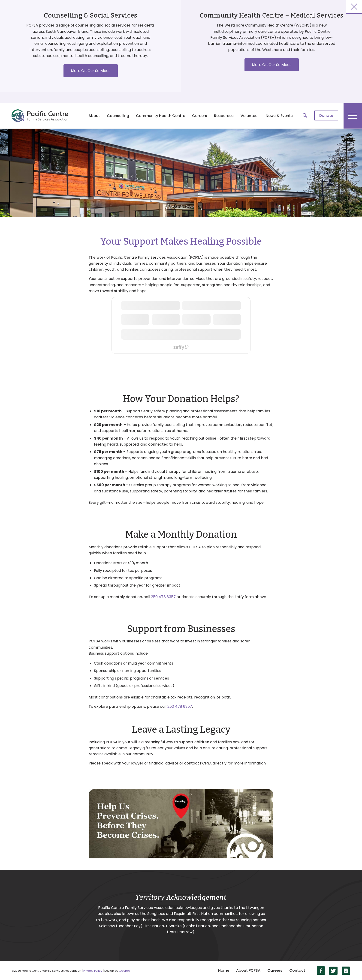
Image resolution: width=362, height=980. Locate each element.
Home (224, 970)
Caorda (125, 971)
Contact (297, 970)
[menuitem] (326, 116)
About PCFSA (248, 970)
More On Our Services (91, 71)
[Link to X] (333, 971)
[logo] (40, 116)
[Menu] (353, 116)
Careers (275, 970)
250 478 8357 (163, 597)
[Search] (305, 116)
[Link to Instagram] (346, 971)
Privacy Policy (93, 971)
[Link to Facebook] (321, 971)
